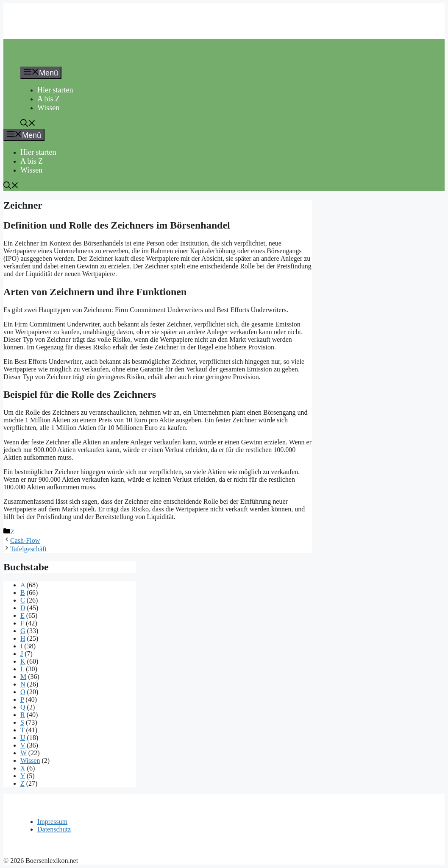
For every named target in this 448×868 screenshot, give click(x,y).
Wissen (48, 108)
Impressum (52, 822)
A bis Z (49, 99)
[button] (28, 124)
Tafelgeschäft (28, 549)
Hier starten (55, 90)
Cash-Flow (25, 540)
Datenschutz (54, 829)
